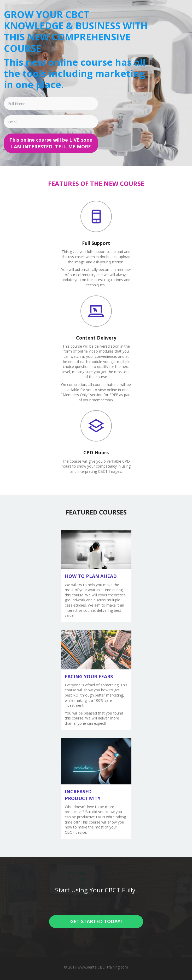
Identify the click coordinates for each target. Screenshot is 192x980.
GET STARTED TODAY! (96, 921)
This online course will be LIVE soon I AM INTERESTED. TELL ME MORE (51, 143)
